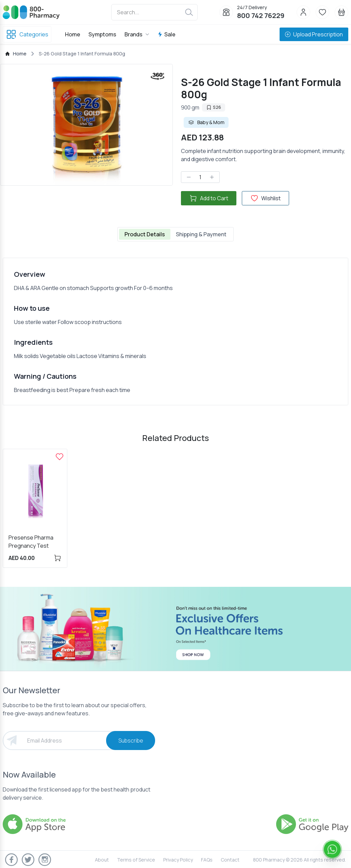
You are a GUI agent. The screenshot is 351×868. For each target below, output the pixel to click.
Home (73, 34)
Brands (137, 34)
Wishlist (265, 198)
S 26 (214, 107)
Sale (166, 34)
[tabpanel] (175, 331)
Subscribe (131, 741)
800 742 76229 (261, 15)
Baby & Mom (206, 122)
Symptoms (102, 34)
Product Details (145, 234)
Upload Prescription (314, 34)
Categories (27, 34)
